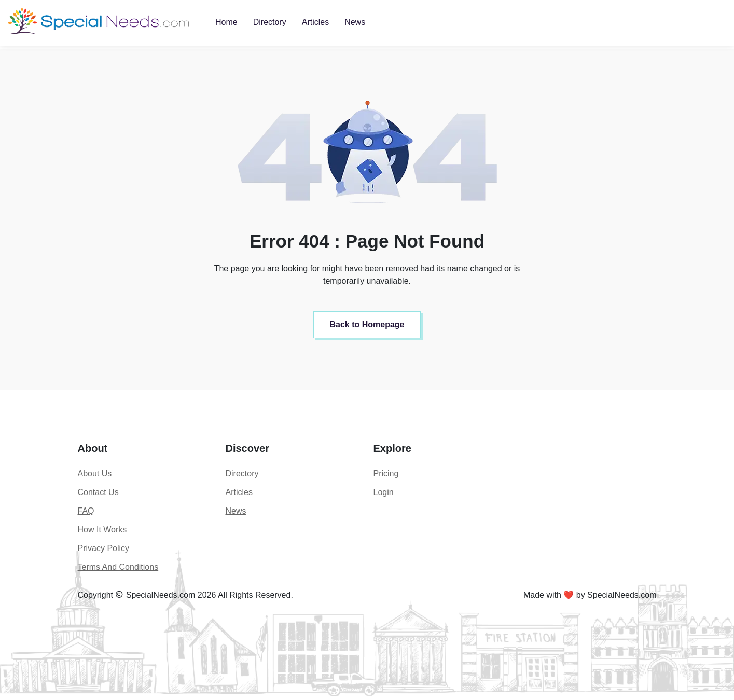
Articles (315, 22)
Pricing (386, 473)
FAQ (86, 511)
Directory (270, 22)
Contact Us (98, 492)
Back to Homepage (367, 325)
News (355, 22)
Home (226, 22)
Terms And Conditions (118, 567)
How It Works (102, 530)
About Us (95, 473)
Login (384, 492)
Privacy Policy (104, 548)
